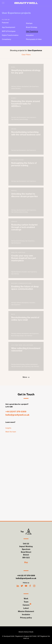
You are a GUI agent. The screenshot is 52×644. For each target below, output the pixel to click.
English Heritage (26, 264)
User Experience (32, 31)
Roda (26, 78)
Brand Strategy (32, 27)
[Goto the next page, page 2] (26, 377)
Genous (26, 233)
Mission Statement (26, 611)
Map (26, 562)
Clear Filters (26, 55)
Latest (26, 608)
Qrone (26, 140)
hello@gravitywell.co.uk (17, 415)
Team (26, 602)
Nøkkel (26, 202)
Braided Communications (26, 295)
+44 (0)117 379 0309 (16, 412)
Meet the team (11, 432)
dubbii (26, 109)
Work (26, 599)
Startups (29, 23)
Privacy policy (26, 618)
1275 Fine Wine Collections (26, 356)
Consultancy (6, 39)
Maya (26, 325)
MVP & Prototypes (9, 31)
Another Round (26, 171)
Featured (5, 23)
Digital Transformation (10, 35)
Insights (8, 428)
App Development (9, 27)
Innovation (30, 35)
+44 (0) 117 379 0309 (26, 576)
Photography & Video (34, 39)
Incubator (26, 614)
